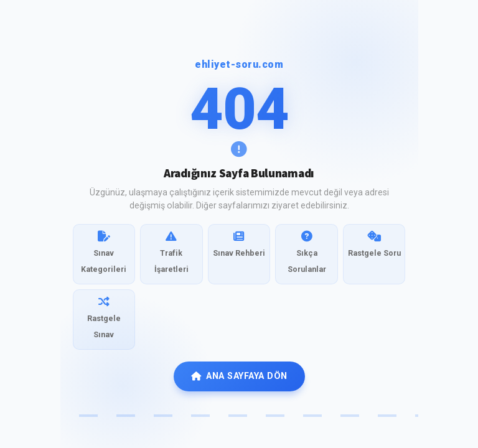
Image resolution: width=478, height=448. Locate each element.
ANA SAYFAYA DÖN (239, 376)
